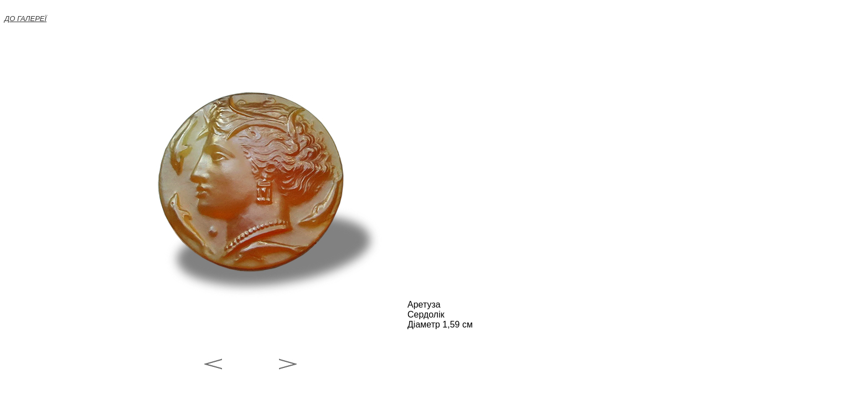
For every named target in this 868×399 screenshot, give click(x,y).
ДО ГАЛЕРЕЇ (25, 19)
